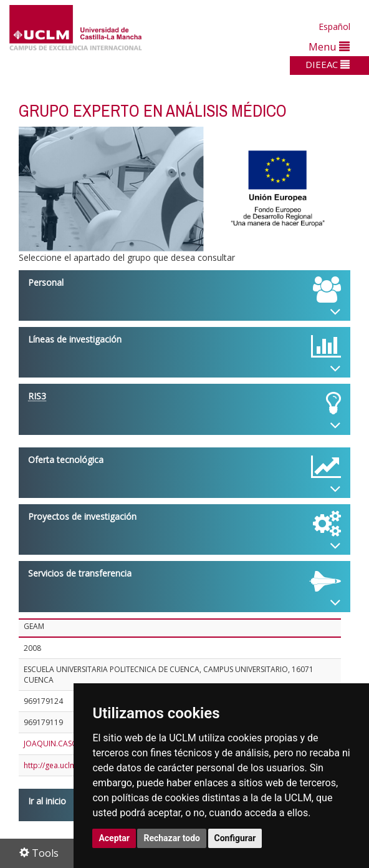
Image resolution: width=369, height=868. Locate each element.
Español (334, 27)
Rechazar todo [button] (172, 838)
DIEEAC (328, 64)
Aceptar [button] (114, 838)
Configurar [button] (235, 838)
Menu (329, 46)
